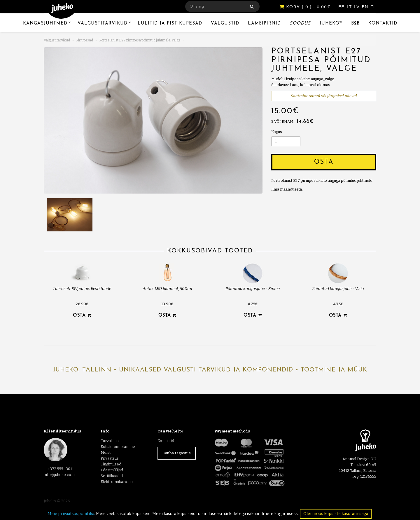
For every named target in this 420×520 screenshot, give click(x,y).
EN (366, 7)
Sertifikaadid (112, 476)
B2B (355, 23)
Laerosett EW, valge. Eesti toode (82, 289)
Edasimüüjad (112, 470)
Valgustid (225, 23)
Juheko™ (331, 23)
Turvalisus (110, 441)
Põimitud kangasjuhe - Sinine (253, 289)
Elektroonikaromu (117, 482)
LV (357, 7)
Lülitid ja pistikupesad (170, 23)
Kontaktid (383, 23)
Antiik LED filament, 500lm (167, 289)
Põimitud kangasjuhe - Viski (338, 289)
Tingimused (111, 464)
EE (342, 7)
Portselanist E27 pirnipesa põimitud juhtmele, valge (140, 40)
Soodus (300, 23)
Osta (324, 162)
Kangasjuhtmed (45, 23)
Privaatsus (110, 458)
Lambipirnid (264, 23)
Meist (106, 452)
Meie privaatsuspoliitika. (71, 514)
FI (373, 7)
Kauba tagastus (177, 453)
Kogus (277, 132)
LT (350, 7)
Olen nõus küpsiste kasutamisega (336, 514)
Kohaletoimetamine (118, 447)
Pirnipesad (85, 40)
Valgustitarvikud (103, 23)
